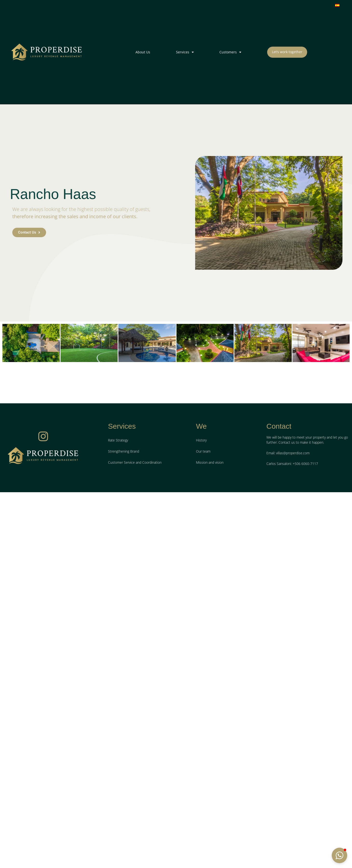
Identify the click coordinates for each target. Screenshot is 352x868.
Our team (203, 606)
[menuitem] (337, 5)
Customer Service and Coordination (135, 617)
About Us (143, 52)
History (201, 595)
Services (185, 52)
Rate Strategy (118, 595)
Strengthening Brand (124, 606)
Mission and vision (210, 617)
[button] (339, 855)
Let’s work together (287, 52)
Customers (230, 52)
